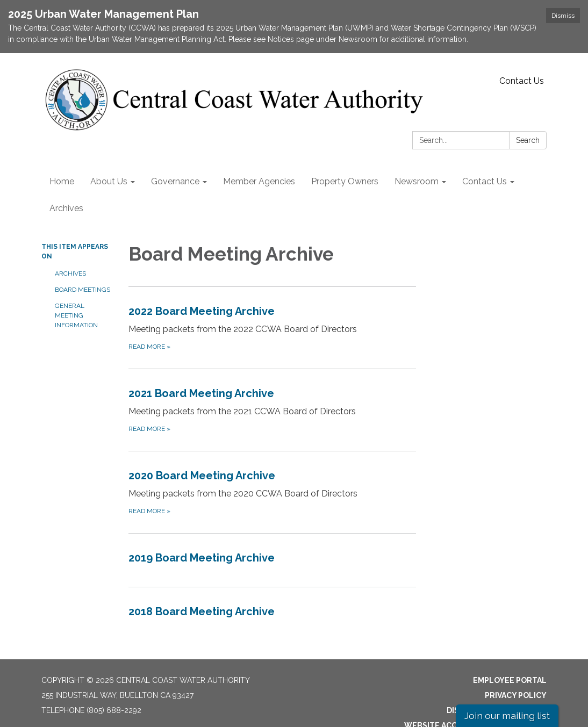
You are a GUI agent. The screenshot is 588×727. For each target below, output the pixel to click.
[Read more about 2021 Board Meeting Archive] (273, 410)
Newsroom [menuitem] (417, 181)
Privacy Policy (516, 695)
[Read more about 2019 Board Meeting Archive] (273, 560)
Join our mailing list (507, 715)
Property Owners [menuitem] (345, 181)
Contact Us (522, 81)
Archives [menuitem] (66, 208)
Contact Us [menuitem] (485, 181)
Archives (70, 273)
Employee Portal (510, 680)
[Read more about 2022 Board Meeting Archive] (273, 327)
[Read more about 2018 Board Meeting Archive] (273, 614)
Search (528, 140)
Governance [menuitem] (175, 181)
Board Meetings (83, 290)
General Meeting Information (76, 315)
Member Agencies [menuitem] (259, 181)
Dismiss (563, 16)
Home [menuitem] (62, 181)
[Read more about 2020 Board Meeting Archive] (273, 492)
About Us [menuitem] (109, 181)
